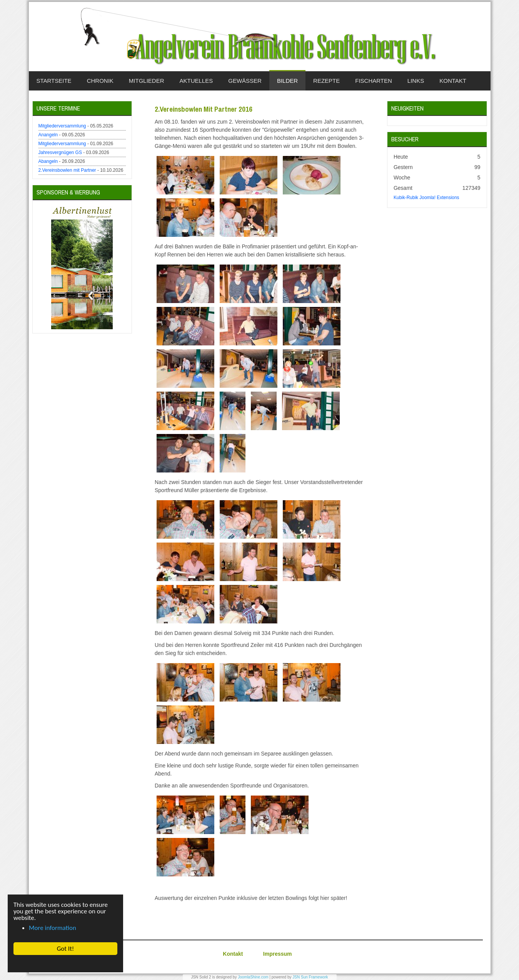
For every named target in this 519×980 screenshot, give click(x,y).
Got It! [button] (65, 949)
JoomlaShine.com (253, 977)
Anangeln (48, 135)
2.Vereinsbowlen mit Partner (67, 170)
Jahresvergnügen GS (60, 152)
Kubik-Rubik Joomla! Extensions (426, 198)
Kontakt (233, 954)
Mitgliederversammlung (62, 126)
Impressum (278, 954)
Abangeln (48, 161)
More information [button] (53, 928)
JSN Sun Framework (310, 977)
